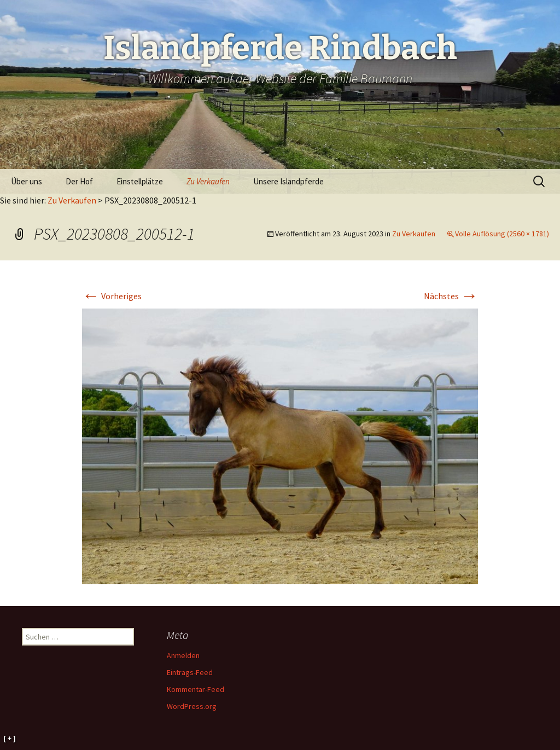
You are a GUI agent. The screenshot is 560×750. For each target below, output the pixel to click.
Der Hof (79, 181)
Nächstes (451, 296)
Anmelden (183, 655)
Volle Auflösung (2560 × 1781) (502, 234)
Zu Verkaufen (208, 181)
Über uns (27, 181)
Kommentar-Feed (196, 689)
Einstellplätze (140, 181)
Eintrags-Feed (190, 672)
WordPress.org (192, 706)
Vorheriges (112, 296)
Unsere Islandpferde (288, 181)
